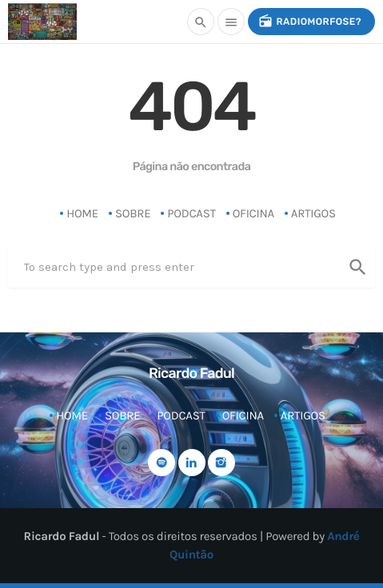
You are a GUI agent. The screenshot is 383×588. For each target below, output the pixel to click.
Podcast (191, 213)
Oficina (253, 213)
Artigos (313, 213)
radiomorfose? (310, 21)
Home (82, 213)
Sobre (133, 213)
